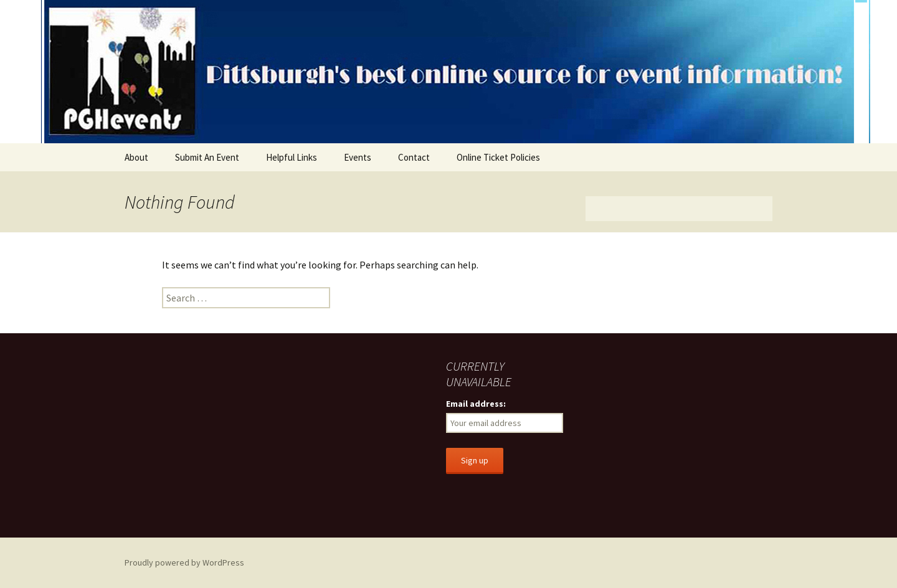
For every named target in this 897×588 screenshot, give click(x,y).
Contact (414, 157)
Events (358, 157)
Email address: (476, 404)
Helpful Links (292, 157)
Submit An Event (207, 157)
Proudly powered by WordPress (184, 562)
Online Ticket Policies (498, 157)
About (136, 157)
